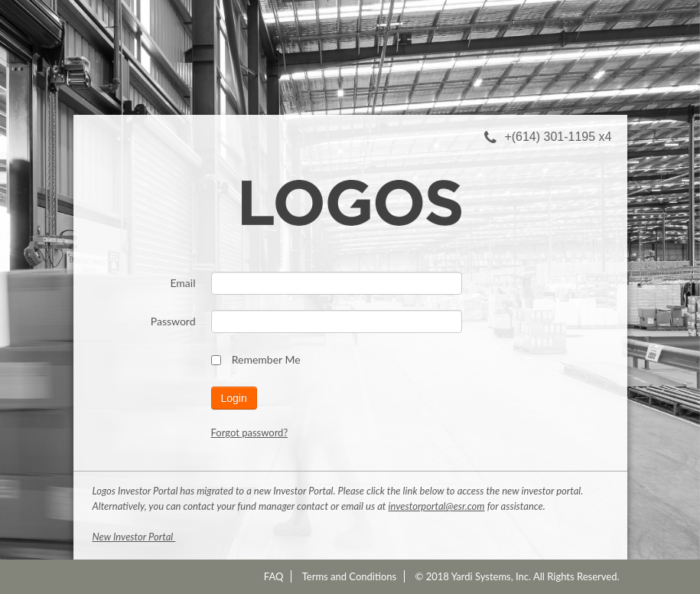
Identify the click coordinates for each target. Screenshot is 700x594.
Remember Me (256, 359)
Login (234, 398)
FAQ (274, 576)
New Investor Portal (134, 537)
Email (182, 283)
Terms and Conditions (350, 576)
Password (173, 321)
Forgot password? (250, 432)
